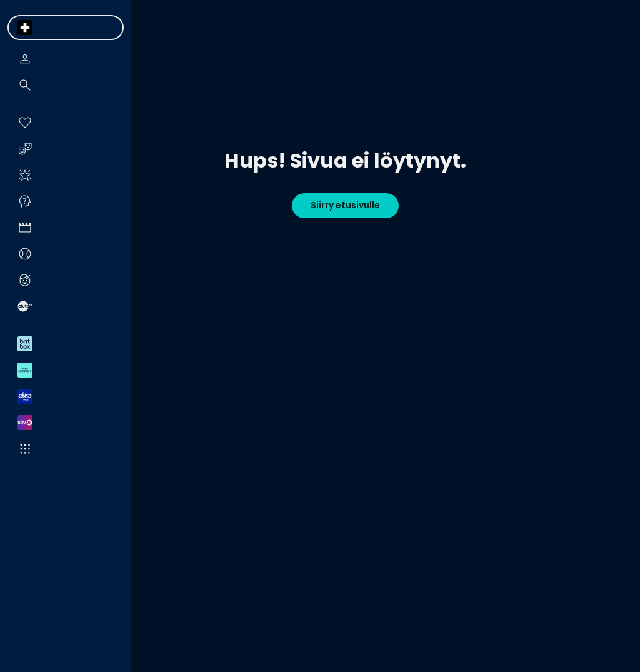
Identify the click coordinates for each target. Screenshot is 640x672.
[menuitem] (25, 28)
